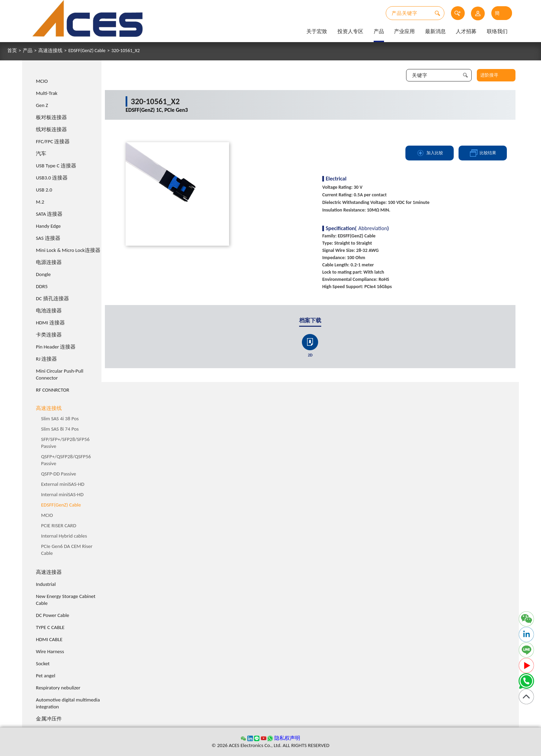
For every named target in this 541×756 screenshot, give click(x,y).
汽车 (41, 154)
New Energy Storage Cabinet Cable (66, 600)
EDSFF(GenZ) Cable (87, 51)
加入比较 (430, 153)
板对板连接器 (51, 117)
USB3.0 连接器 (52, 178)
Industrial (46, 584)
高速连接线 (50, 51)
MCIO (42, 81)
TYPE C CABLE (50, 627)
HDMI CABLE (49, 639)
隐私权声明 (287, 738)
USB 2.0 (44, 190)
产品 (379, 31)
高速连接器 (49, 572)
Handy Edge (48, 226)
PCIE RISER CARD (59, 526)
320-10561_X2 (126, 51)
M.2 (40, 202)
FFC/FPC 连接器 (53, 141)
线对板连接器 (51, 129)
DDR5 (42, 286)
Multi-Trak (47, 93)
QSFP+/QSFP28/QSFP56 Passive (66, 460)
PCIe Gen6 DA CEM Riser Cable (67, 550)
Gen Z (42, 105)
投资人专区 (350, 31)
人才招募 (466, 31)
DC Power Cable (53, 615)
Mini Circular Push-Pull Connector (60, 374)
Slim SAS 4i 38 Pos (60, 419)
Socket (43, 664)
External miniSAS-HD (63, 484)
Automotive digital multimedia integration (68, 703)
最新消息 (435, 31)
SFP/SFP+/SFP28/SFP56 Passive (65, 443)
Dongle (43, 274)
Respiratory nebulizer (58, 688)
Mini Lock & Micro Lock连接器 (68, 250)
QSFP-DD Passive (59, 474)
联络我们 (497, 31)
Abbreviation (373, 228)
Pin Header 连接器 (56, 347)
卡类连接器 (49, 335)
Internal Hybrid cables (64, 536)
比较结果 (483, 153)
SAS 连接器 (48, 238)
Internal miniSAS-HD (62, 494)
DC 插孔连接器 (52, 298)
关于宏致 (317, 31)
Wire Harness (50, 651)
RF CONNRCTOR (53, 390)
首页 (12, 51)
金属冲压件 (49, 719)
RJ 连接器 (46, 359)
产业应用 (404, 31)
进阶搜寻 (489, 75)
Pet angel (46, 676)
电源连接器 (49, 262)
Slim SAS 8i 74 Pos (60, 429)
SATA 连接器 (49, 214)
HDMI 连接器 (50, 323)
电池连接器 (49, 311)
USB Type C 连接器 (56, 166)
